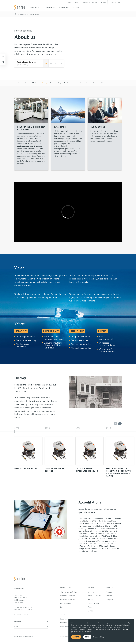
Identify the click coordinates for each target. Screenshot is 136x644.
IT (61, 63)
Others (63, 607)
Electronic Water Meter (69, 600)
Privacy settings (99, 637)
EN (119, 2)
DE (51, 63)
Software (109, 596)
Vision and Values (31, 83)
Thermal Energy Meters (69, 592)
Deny (87, 637)
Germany (18, 622)
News (69, 2)
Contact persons (71, 83)
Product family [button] (66, 587)
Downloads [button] (110, 587)
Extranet (103, 2)
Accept (76, 637)
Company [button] (91, 587)
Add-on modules (66, 603)
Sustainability (56, 83)
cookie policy (87, 632)
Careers (95, 2)
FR (56, 63)
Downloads (86, 2)
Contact (77, 2)
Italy (16, 626)
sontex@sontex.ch (21, 614)
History (44, 83)
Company (109, 600)
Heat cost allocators (67, 596)
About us (18, 83)
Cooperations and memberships (92, 83)
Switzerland (19, 589)
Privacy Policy (64, 636)
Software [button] (64, 614)
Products (109, 592)
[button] (120, 424)
